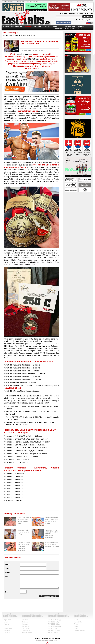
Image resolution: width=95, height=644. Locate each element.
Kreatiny (25, 624)
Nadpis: (8, 572)
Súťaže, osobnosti (70, 27)
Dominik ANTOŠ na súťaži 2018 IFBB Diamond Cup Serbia (52, 545)
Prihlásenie (80, 20)
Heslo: (7, 568)
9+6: (6, 592)
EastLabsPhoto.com (32, 1)
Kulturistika (78, 622)
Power (76, 628)
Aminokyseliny (27, 632)
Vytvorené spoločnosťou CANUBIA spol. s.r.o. (47, 642)
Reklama (72, 13)
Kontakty (80, 13)
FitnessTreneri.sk (8, 1)
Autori (6, 622)
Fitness (18, 36)
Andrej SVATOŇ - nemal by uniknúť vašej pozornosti (23, 532)
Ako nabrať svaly (54, 630)
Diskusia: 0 (41, 50)
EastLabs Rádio (80, 630)
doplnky (81, 27)
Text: (7, 576)
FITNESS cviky (53, 622)
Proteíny (25, 620)
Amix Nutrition (20, 1)
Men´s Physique (29, 36)
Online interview (58, 27)
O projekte (64, 13)
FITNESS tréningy (55, 620)
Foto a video (89, 13)
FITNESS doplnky (54, 626)
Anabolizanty (27, 628)
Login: (7, 564)
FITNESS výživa (54, 624)
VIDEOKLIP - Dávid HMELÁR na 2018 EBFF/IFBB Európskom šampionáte (24, 546)
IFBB (76, 620)
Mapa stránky (8, 628)
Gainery (25, 622)
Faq (5, 626)
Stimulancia (26, 626)
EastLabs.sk (7, 36)
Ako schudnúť (53, 632)
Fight (76, 626)
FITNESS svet (53, 628)
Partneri (6, 624)
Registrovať (89, 20)
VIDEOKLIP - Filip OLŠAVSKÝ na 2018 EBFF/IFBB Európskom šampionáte (52, 534)
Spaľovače (26, 630)
